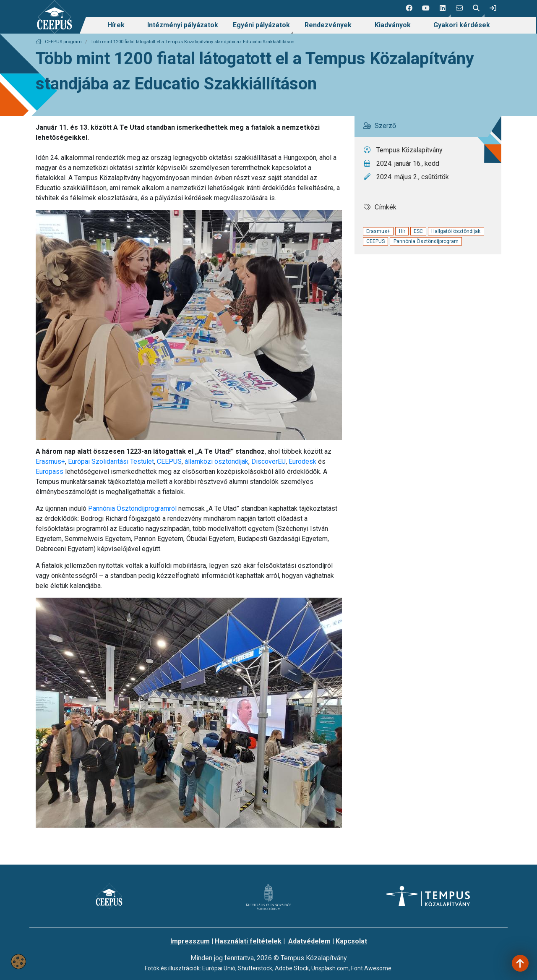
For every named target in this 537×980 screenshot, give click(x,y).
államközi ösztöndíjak (216, 461)
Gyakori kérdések (462, 25)
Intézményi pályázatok (183, 25)
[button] (443, 8)
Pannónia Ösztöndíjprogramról (133, 508)
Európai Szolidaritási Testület (111, 461)
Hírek (116, 25)
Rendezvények (328, 25)
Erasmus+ (50, 461)
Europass (50, 472)
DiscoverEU (268, 461)
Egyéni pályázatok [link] (261, 25)
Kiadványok (393, 25)
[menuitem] (116, 25)
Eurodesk (302, 461)
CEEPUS (169, 461)
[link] (493, 8)
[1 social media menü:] (409, 8)
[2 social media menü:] (426, 8)
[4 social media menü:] (459, 8)
